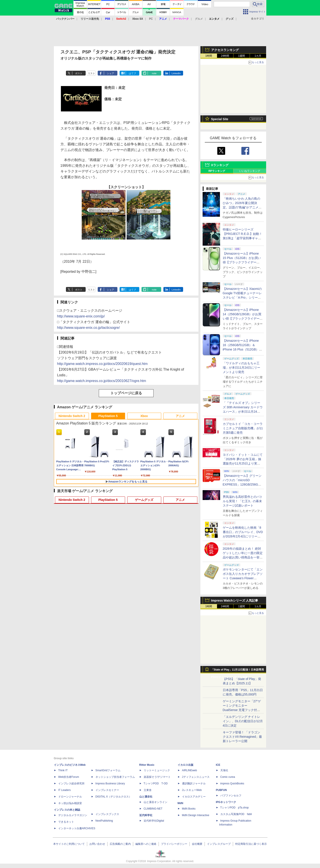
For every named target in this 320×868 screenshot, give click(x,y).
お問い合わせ (97, 844)
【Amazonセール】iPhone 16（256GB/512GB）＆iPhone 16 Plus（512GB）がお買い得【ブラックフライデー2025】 (243, 349)
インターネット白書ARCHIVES (77, 828)
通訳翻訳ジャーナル (194, 783)
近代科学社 (146, 815)
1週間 (241, 56)
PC (151, 19)
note (154, 73)
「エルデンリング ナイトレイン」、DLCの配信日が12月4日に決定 (243, 721)
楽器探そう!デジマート (157, 777)
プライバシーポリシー (174, 844)
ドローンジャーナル (70, 797)
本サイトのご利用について (69, 844)
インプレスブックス (107, 814)
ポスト (79, 73)
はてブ (132, 73)
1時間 (209, 56)
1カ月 (258, 56)
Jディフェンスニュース (196, 777)
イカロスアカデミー (194, 797)
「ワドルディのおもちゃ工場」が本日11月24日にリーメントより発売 (241, 368)
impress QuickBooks (232, 783)
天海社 (224, 770)
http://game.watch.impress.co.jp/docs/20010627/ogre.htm (102, 381)
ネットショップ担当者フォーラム (115, 777)
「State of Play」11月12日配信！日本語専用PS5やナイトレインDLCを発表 (238, 671)
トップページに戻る (126, 393)
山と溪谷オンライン (156, 802)
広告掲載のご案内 (120, 844)
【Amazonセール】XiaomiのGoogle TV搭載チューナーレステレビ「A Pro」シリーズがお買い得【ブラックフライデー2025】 (243, 298)
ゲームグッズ (144, 500)
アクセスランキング (225, 50)
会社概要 (197, 844)
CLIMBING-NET (153, 809)
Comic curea (228, 777)
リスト (91, 73)
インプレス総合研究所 (71, 783)
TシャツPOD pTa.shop (235, 808)
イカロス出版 (186, 765)
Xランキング (220, 165)
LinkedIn (176, 73)
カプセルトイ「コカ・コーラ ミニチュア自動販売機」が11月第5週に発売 (243, 428)
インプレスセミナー (107, 790)
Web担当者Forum (69, 777)
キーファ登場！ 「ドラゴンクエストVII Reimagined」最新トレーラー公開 (242, 737)
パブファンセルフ (231, 796)
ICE (218, 765)
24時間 (225, 56)
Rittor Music (147, 765)
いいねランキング (250, 171)
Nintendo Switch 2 (72, 416)
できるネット (66, 822)
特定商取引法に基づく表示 (251, 844)
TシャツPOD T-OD (156, 783)
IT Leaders (65, 790)
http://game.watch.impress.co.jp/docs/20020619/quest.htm (103, 364)
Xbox (144, 416)
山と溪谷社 (146, 797)
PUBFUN (221, 790)
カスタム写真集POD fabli (236, 814)
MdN (180, 803)
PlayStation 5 (108, 416)
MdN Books (189, 809)
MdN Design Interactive (196, 815)
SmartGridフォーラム (108, 770)
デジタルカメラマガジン (73, 815)
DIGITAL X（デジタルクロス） (114, 797)
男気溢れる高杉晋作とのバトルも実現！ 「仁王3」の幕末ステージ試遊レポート (243, 501)
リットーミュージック (157, 770)
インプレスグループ (219, 844)
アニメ (180, 416)
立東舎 (148, 790)
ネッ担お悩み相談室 (70, 803)
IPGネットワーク (226, 802)
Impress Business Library (110, 783)
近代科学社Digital (154, 821)
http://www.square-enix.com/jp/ (81, 316)
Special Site (220, 119)
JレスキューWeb (192, 790)
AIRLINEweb (190, 770)
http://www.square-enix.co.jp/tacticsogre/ (88, 328)
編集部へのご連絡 (146, 844)
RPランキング (217, 171)
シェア (110, 73)
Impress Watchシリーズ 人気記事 (235, 600)
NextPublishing (104, 821)
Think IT (63, 770)
